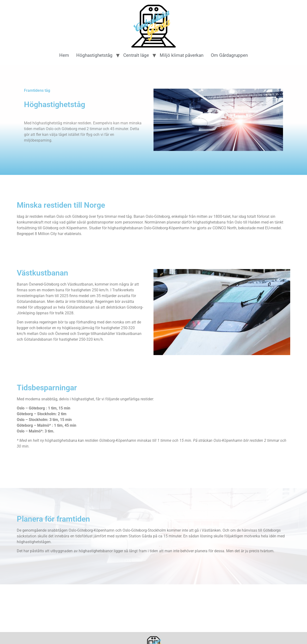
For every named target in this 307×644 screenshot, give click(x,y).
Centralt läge (136, 55)
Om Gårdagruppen (229, 55)
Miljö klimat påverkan (182, 55)
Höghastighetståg (94, 55)
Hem (64, 55)
